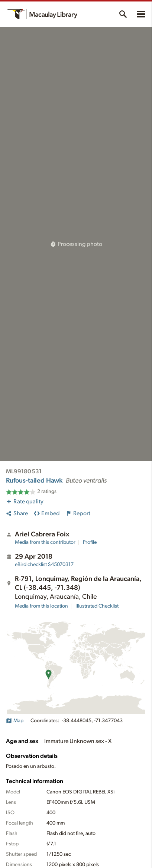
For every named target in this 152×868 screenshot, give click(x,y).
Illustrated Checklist (97, 606)
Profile (90, 542)
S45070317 (44, 565)
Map (15, 721)
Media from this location (41, 606)
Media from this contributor (45, 542)
